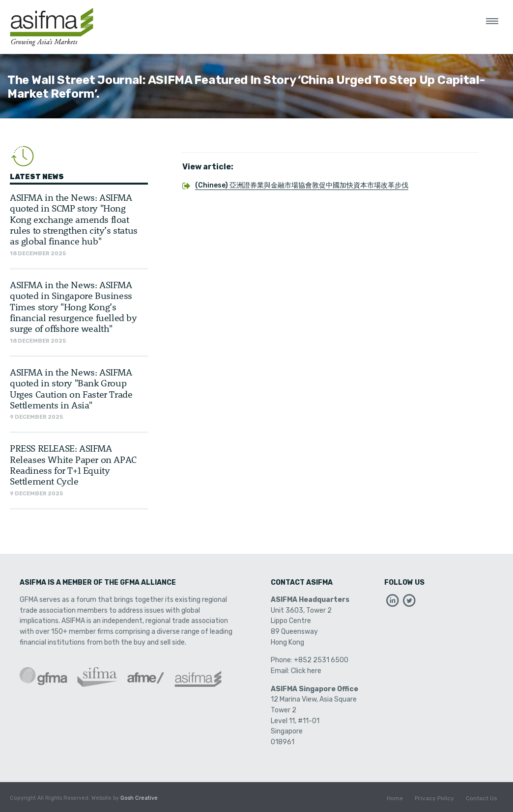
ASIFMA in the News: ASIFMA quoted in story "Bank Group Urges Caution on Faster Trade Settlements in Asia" (71, 388)
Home (395, 798)
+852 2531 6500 (321, 660)
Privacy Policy (434, 798)
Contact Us (482, 798)
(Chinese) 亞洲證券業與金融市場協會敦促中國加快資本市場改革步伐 (302, 185)
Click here (306, 671)
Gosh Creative (139, 798)
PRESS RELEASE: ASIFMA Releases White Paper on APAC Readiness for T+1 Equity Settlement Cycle (73, 464)
